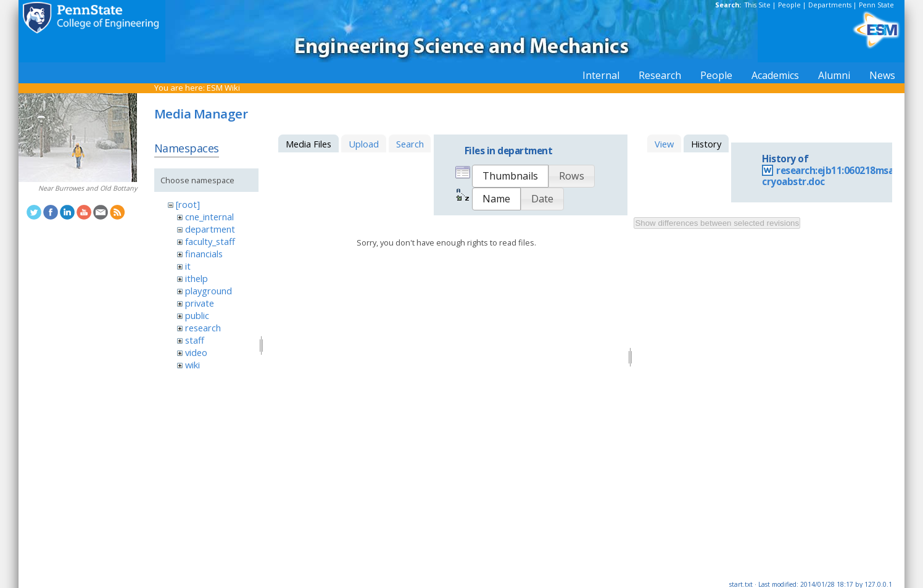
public (197, 315)
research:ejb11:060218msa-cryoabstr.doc (830, 176)
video (196, 352)
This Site (758, 5)
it (188, 266)
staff (195, 340)
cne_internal (209, 217)
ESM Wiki (223, 88)
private (200, 303)
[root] (188, 204)
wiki (192, 365)
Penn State (876, 5)
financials (204, 254)
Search (410, 144)
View (664, 144)
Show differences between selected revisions (717, 223)
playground (209, 291)
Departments (830, 5)
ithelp (197, 278)
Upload (364, 144)
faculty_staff (210, 241)
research (203, 328)
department (210, 229)
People (789, 5)
